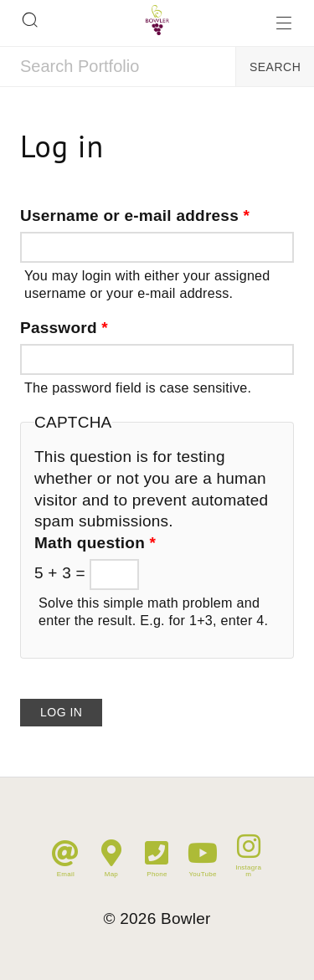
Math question (95, 543)
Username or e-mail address (135, 215)
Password (64, 328)
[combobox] (118, 67)
